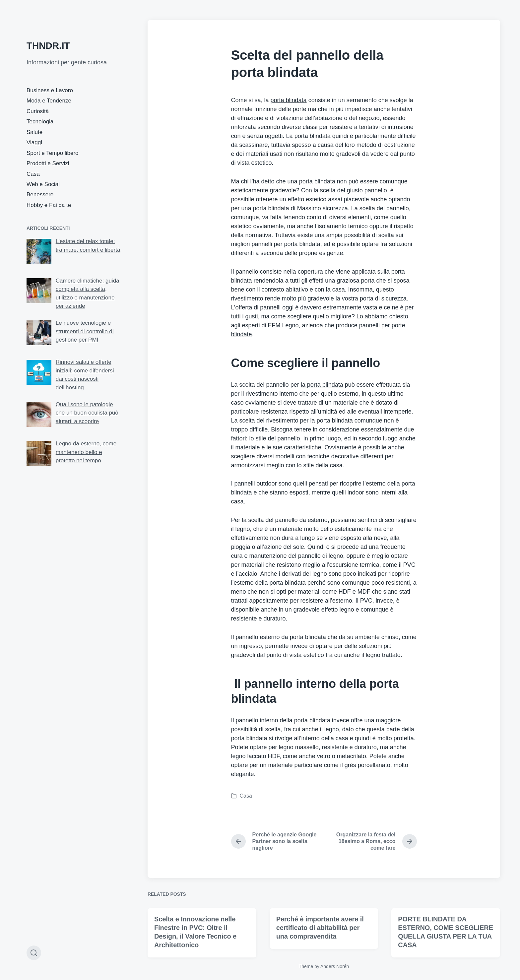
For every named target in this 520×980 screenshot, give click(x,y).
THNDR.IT (48, 46)
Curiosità (38, 111)
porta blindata (289, 100)
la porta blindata (322, 385)
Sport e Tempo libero (53, 153)
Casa (33, 174)
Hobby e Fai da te (49, 205)
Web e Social (43, 184)
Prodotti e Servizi (48, 163)
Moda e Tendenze (49, 101)
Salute (34, 132)
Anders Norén (335, 966)
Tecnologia (40, 122)
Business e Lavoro (50, 90)
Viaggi (34, 142)
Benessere (40, 195)
